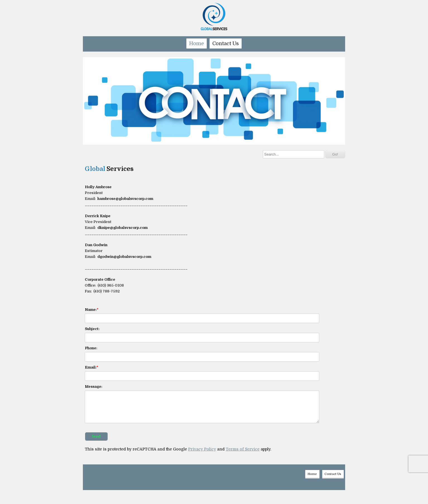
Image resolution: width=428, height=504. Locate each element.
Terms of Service (243, 449)
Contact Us (226, 43)
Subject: (92, 329)
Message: (94, 387)
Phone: (91, 348)
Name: (91, 310)
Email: (91, 367)
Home (197, 43)
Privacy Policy (202, 449)
